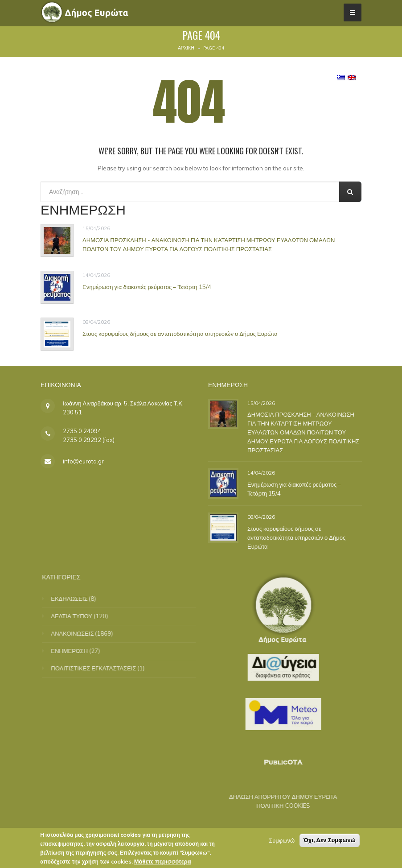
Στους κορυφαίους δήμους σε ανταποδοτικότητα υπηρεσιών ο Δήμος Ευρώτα (180, 334)
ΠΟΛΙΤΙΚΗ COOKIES (277, 806)
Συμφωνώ (282, 840)
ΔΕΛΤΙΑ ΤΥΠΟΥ (78, 616)
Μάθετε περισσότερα (163, 861)
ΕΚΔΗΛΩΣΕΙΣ (76, 599)
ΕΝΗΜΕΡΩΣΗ (76, 651)
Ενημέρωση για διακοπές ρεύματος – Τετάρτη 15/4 (147, 287)
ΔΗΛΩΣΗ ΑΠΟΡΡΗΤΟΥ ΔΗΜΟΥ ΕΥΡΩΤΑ (277, 797)
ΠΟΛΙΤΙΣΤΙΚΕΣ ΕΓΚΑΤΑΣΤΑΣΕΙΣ (100, 668)
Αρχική (186, 48)
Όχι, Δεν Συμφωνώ (330, 840)
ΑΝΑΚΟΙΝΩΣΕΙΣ (79, 633)
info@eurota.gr (83, 461)
